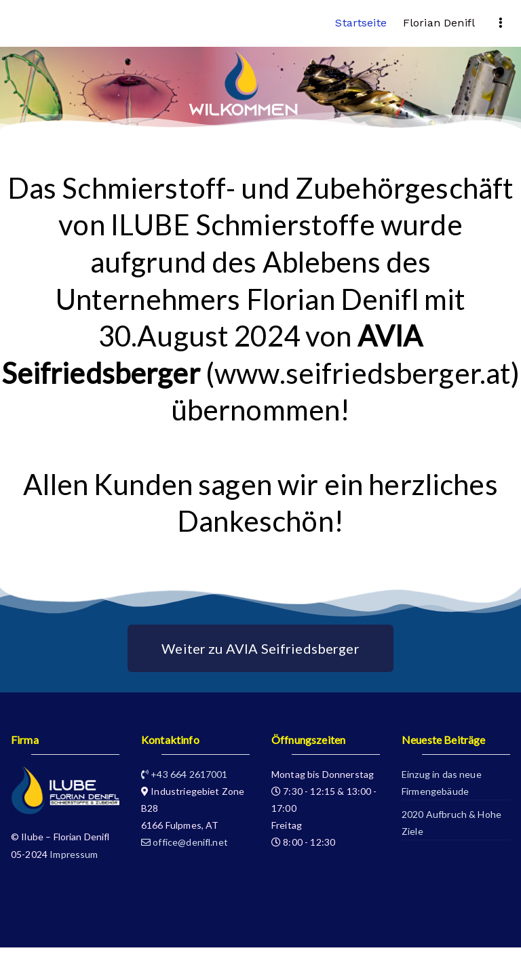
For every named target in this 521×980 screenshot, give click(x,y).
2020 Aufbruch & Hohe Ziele (451, 823)
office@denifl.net (185, 842)
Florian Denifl (439, 23)
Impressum (74, 854)
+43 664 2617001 (185, 774)
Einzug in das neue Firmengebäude (442, 783)
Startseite (361, 23)
